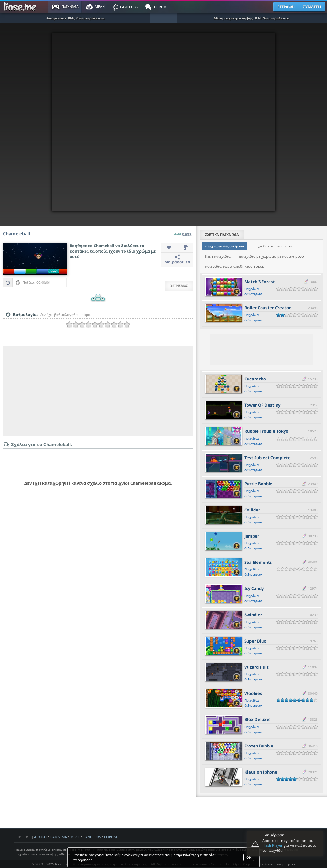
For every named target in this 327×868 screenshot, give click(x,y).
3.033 (183, 233)
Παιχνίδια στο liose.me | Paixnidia (21, 7)
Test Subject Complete (267, 458)
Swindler (253, 615)
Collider (252, 510)
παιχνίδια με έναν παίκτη (274, 246)
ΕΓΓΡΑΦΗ (286, 7)
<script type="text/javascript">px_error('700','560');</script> (163, 122)
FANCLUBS (92, 837)
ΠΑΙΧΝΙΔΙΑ (58, 837)
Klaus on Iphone (261, 772)
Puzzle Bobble (258, 484)
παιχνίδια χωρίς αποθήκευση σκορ (235, 266)
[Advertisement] (98, 391)
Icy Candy (254, 588)
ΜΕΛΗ (75, 837)
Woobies (253, 693)
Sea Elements (258, 562)
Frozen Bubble (259, 746)
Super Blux (255, 641)
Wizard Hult (256, 667)
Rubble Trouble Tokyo (266, 431)
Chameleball (16, 234)
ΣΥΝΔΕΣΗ (312, 7)
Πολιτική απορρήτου (277, 864)
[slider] (98, 325)
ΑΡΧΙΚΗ (40, 837)
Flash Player (273, 845)
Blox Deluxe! (257, 719)
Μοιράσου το (177, 260)
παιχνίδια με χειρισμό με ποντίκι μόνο (271, 256)
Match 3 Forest (260, 282)
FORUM (110, 837)
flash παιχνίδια (218, 256)
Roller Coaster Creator (268, 308)
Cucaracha (255, 379)
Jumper (252, 536)
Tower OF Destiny (262, 405)
